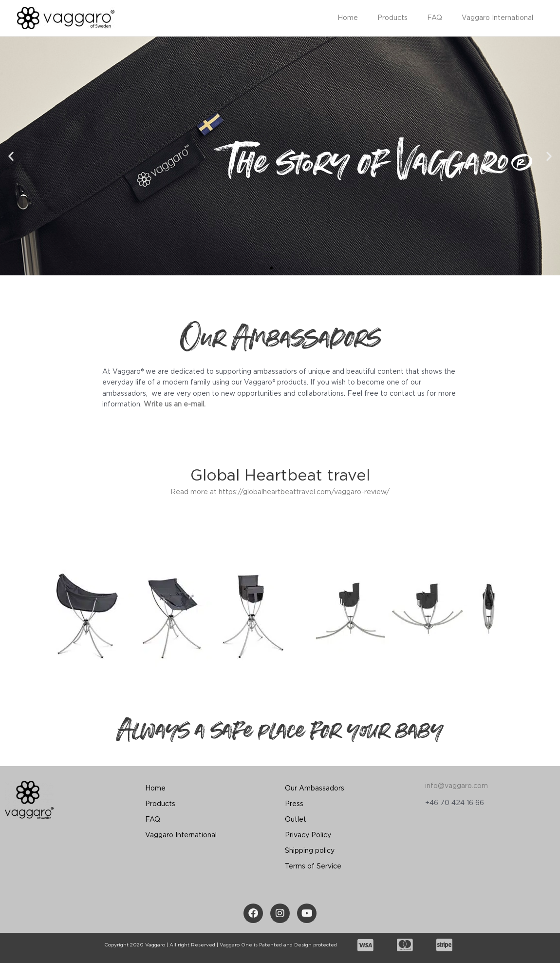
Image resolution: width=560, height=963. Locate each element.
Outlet (296, 820)
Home (368, 18)
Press (294, 804)
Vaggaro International (500, 18)
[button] (271, 268)
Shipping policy (310, 851)
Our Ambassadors (315, 789)
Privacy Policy (308, 835)
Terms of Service (313, 867)
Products (407, 18)
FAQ (443, 18)
